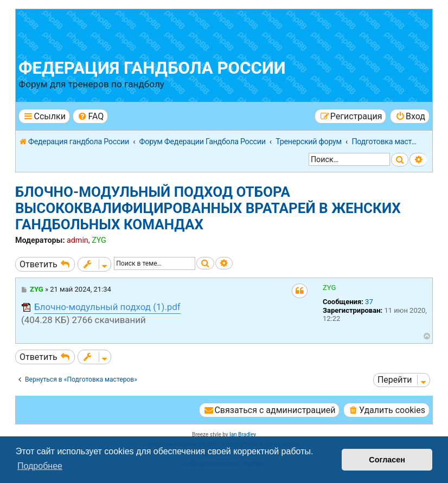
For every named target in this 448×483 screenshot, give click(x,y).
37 (369, 302)
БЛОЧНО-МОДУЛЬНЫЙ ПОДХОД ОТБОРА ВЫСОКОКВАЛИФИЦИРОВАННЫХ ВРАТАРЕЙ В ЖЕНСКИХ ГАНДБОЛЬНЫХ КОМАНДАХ (208, 208)
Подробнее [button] (40, 466)
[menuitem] (90, 116)
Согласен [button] (387, 460)
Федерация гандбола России (152, 68)
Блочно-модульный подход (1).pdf (107, 307)
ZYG (99, 240)
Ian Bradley (243, 434)
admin (78, 240)
